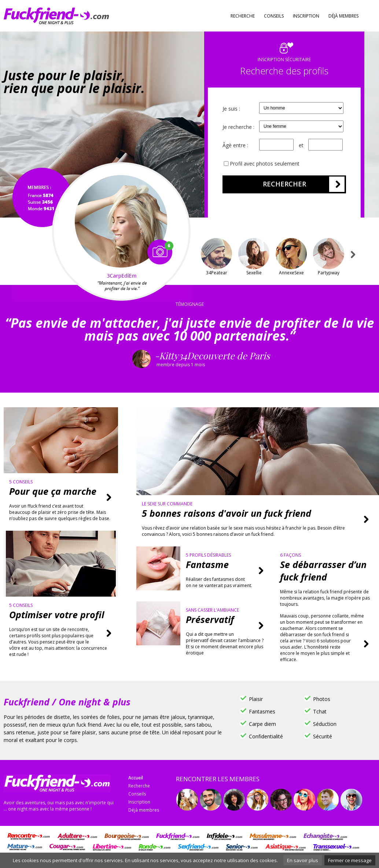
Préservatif (210, 619)
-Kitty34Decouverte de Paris (265, 360)
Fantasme (207, 564)
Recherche (243, 16)
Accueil (136, 778)
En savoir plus (303, 860)
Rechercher (284, 184)
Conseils (274, 16)
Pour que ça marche (53, 491)
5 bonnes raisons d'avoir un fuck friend (227, 513)
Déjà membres (343, 16)
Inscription (306, 16)
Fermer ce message (350, 860)
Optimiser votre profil (57, 615)
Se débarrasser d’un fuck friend (323, 571)
